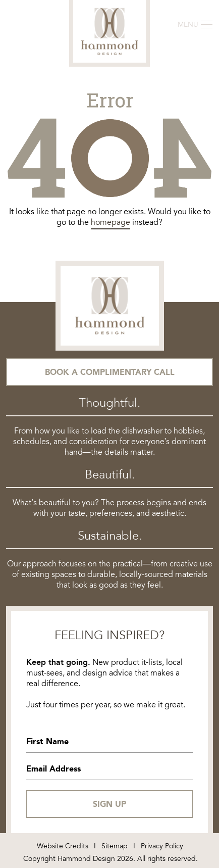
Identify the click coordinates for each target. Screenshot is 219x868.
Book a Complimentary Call (110, 372)
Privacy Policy (162, 846)
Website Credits (63, 846)
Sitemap (115, 846)
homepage (111, 222)
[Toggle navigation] (195, 25)
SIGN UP (109, 804)
